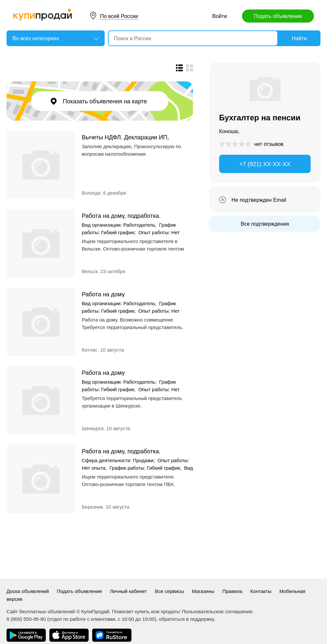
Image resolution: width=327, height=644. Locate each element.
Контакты (261, 591)
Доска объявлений (28, 591)
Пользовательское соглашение (217, 611)
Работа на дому (103, 294)
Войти (220, 16)
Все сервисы (170, 591)
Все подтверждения (265, 224)
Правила (232, 591)
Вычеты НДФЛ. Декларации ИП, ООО (125, 137)
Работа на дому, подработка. (121, 216)
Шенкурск (93, 428)
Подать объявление (278, 16)
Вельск (90, 271)
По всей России (119, 16)
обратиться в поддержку (186, 619)
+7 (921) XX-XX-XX (265, 164)
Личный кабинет (128, 591)
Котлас (90, 350)
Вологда (91, 193)
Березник (92, 507)
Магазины (203, 591)
